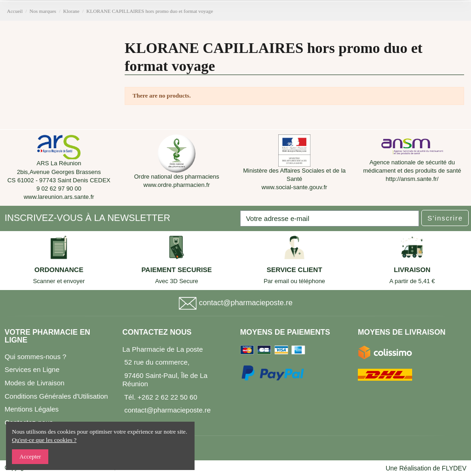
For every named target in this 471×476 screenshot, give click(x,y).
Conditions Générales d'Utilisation (56, 396)
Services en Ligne (32, 369)
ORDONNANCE (59, 270)
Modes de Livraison (34, 383)
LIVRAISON (412, 270)
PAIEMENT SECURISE (176, 270)
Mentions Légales (32, 409)
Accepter (30, 456)
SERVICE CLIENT (295, 270)
